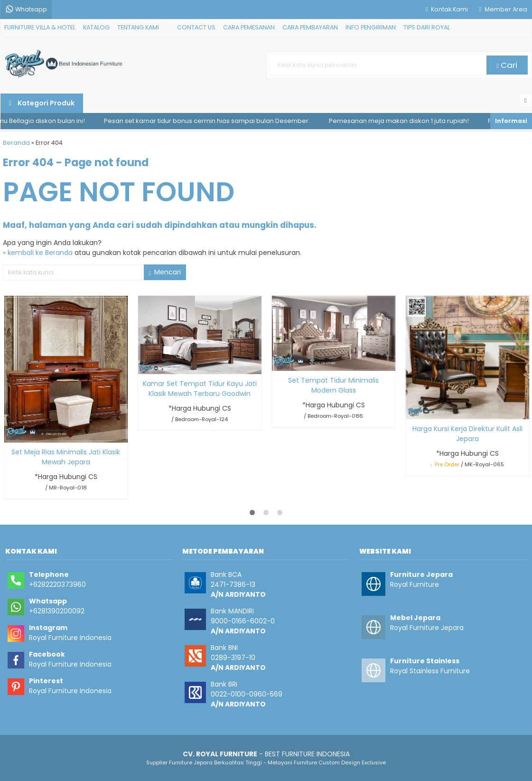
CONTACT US (196, 27)
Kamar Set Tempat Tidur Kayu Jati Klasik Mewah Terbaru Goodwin (200, 389)
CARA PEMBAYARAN (310, 27)
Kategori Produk (42, 103)
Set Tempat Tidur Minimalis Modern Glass (333, 385)
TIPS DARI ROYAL (427, 27)
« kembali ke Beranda (38, 253)
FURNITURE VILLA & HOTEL (40, 27)
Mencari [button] (165, 272)
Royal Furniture (415, 584)
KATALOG (96, 27)
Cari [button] (507, 65)
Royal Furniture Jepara (427, 628)
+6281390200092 (57, 611)
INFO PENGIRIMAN (371, 27)
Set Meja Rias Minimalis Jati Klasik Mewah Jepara (66, 457)
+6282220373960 (57, 584)
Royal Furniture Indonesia (70, 638)
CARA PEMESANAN (249, 27)
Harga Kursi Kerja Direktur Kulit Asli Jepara (467, 434)
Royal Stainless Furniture (430, 671)
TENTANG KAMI (138, 27)
